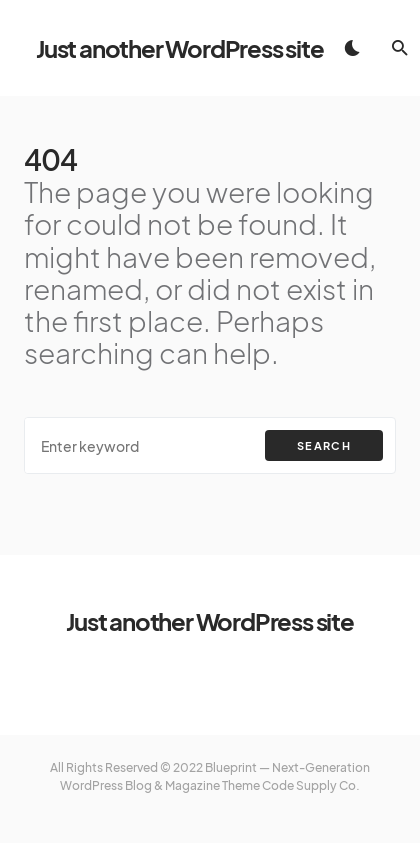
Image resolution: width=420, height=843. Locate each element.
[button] (352, 48)
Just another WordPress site (180, 48)
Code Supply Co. (311, 785)
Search (324, 445)
